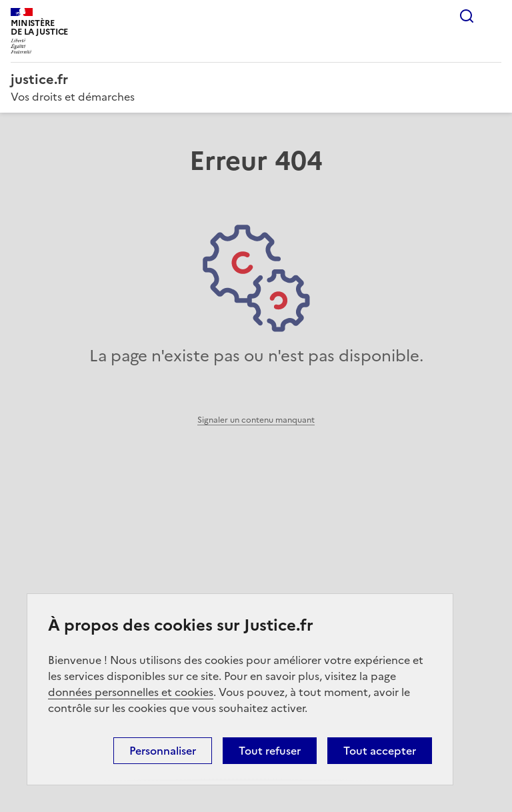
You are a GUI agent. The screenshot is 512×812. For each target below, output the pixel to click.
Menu (493, 16)
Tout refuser (270, 751)
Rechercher (467, 16)
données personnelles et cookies (131, 692)
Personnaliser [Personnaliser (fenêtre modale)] (163, 751)
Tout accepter (380, 751)
